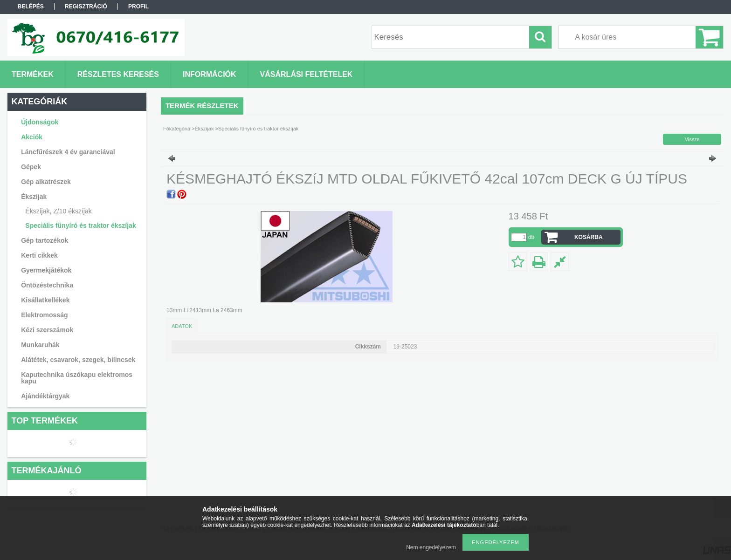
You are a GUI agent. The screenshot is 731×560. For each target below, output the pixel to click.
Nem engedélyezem (431, 547)
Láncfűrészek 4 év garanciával (68, 152)
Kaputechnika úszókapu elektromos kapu (77, 378)
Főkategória (177, 129)
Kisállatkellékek (45, 300)
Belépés (31, 7)
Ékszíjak (204, 129)
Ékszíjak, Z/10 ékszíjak (58, 211)
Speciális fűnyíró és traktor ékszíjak (80, 225)
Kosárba (589, 237)
